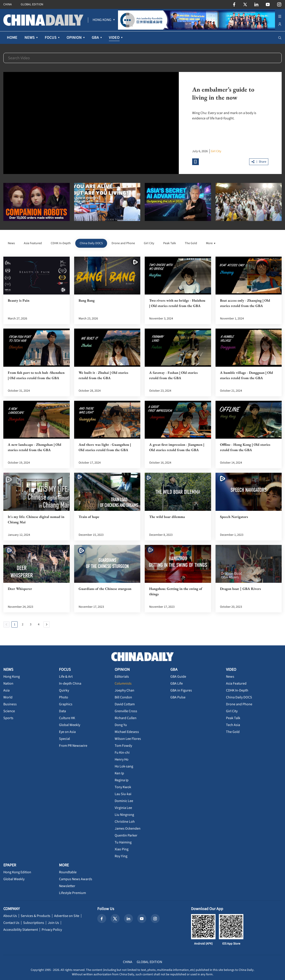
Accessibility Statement (21, 930)
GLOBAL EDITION (32, 4)
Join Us (53, 923)
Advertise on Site (67, 916)
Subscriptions (34, 923)
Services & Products (36, 916)
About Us (10, 916)
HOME (12, 38)
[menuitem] (102, 20)
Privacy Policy (52, 930)
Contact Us (11, 923)
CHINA (8, 4)
